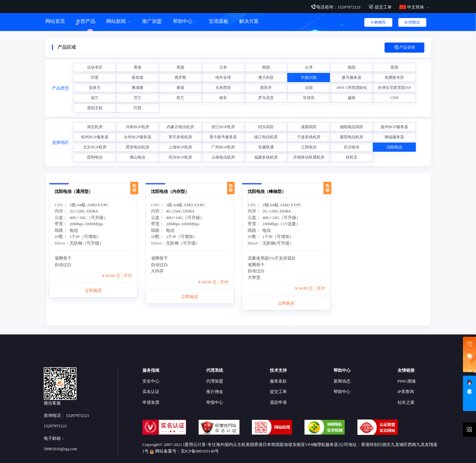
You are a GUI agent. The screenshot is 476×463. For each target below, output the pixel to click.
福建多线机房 (266, 157)
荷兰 (180, 98)
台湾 (309, 67)
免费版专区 (394, 77)
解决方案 (250, 21)
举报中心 (215, 402)
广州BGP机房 (223, 147)
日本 (223, 67)
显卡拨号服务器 (223, 137)
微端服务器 (394, 137)
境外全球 (223, 77)
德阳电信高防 (352, 127)
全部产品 (86, 21)
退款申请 (278, 402)
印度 (95, 77)
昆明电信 (95, 157)
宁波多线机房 (309, 137)
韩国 (266, 67)
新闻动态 (342, 381)
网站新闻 (116, 21)
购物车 (378, 22)
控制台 (412, 22)
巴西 (138, 108)
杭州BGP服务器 (95, 137)
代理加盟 (215, 381)
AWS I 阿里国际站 (352, 88)
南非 (223, 98)
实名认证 (151, 392)
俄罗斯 (180, 77)
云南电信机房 (223, 157)
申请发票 (151, 402)
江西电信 (309, 147)
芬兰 (138, 98)
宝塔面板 (219, 21)
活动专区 (95, 67)
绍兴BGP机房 (180, 157)
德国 (352, 67)
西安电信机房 (138, 147)
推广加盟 (152, 21)
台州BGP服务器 (137, 137)
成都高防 (309, 127)
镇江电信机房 (266, 137)
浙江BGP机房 (223, 127)
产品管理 (404, 48)
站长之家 (406, 402)
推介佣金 (215, 392)
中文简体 (412, 7)
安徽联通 (266, 147)
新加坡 (138, 77)
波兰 (95, 98)
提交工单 (380, 7)
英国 (394, 67)
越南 (352, 98)
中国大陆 (309, 77)
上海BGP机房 (180, 147)
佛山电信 (138, 157)
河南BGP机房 (137, 127)
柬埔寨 (138, 88)
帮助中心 (183, 21)
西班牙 (266, 88)
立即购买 (93, 308)
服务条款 (278, 381)
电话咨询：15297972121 (336, 7)
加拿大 (95, 88)
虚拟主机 (95, 108)
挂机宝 (352, 157)
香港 (138, 67)
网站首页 (55, 21)
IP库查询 (406, 392)
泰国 (180, 88)
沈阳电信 (394, 147)
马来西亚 (223, 88)
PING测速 (407, 381)
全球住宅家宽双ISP (394, 88)
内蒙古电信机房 (180, 127)
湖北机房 (95, 127)
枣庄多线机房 (180, 137)
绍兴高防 (266, 127)
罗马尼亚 (266, 98)
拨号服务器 (352, 77)
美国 (180, 67)
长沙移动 (352, 147)
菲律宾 (309, 98)
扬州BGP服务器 (394, 127)
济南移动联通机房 (309, 157)
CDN (394, 98)
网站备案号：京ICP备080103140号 (184, 451)
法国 (309, 88)
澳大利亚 (266, 77)
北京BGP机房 (95, 147)
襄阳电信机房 (352, 137)
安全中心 (151, 381)
